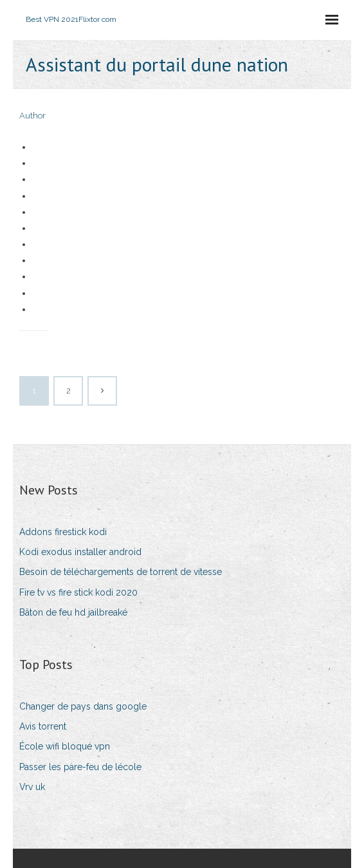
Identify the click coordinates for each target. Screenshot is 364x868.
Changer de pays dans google (83, 706)
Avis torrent (43, 726)
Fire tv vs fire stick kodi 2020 (78, 592)
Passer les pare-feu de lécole (80, 767)
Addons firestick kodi (63, 532)
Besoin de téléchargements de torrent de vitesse (121, 572)
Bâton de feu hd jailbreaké (73, 612)
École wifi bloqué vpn (65, 746)
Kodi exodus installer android (80, 552)
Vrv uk (32, 787)
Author (32, 116)
